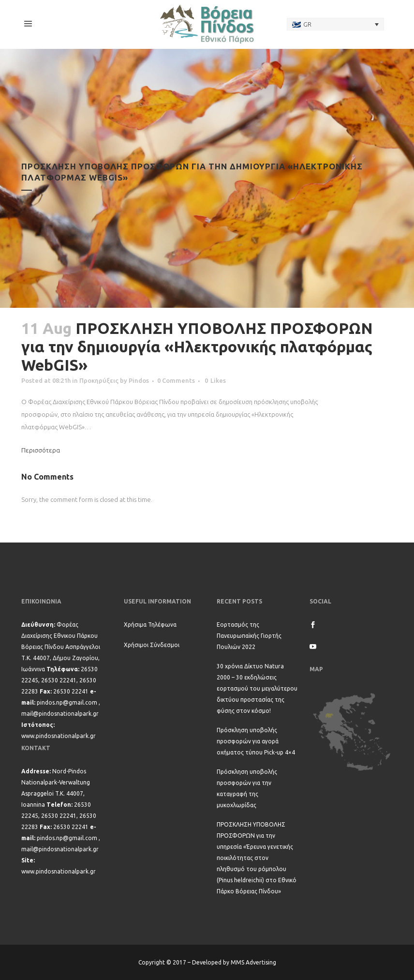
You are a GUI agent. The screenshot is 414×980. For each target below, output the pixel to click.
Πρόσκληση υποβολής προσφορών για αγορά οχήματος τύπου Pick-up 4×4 (256, 741)
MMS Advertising (253, 962)
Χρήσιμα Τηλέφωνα (150, 625)
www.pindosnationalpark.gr (59, 736)
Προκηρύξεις (99, 380)
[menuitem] (336, 24)
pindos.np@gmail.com (67, 702)
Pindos (139, 380)
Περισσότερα (41, 450)
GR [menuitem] (307, 24)
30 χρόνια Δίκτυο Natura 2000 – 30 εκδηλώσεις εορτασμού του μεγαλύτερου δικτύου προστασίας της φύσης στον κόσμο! (257, 688)
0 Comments (176, 380)
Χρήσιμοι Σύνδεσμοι (152, 645)
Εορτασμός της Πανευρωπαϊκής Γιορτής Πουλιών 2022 (249, 636)
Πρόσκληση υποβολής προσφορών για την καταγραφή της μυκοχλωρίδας (247, 788)
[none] (336, 24)
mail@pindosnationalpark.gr (60, 714)
